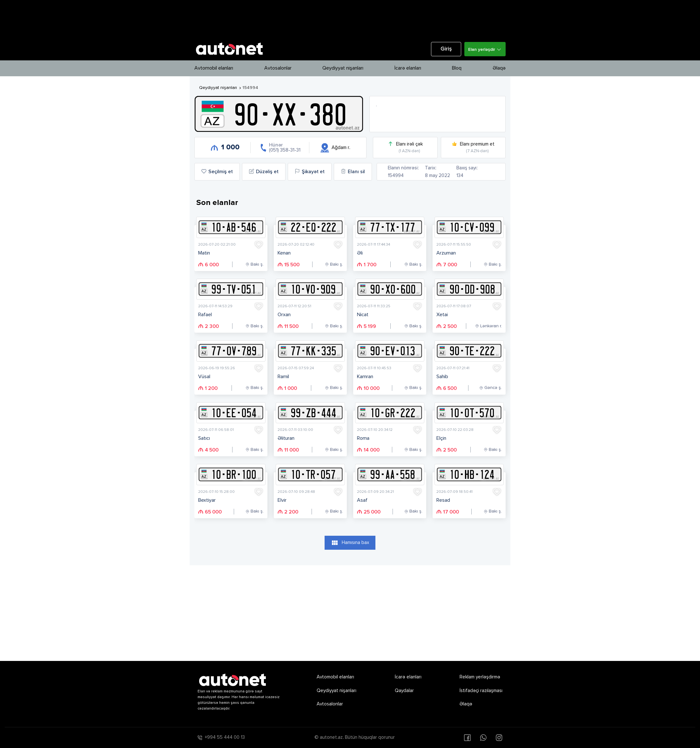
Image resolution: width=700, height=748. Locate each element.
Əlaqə (499, 68)
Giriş (446, 49)
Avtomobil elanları (214, 68)
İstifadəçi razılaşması (481, 691)
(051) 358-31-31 (285, 150)
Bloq (457, 68)
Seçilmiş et (217, 172)
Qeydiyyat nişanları (343, 68)
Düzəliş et (264, 172)
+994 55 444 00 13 (225, 737)
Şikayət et (310, 172)
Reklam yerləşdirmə (480, 677)
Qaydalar (404, 691)
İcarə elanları (408, 68)
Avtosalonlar (278, 68)
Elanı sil (353, 172)
